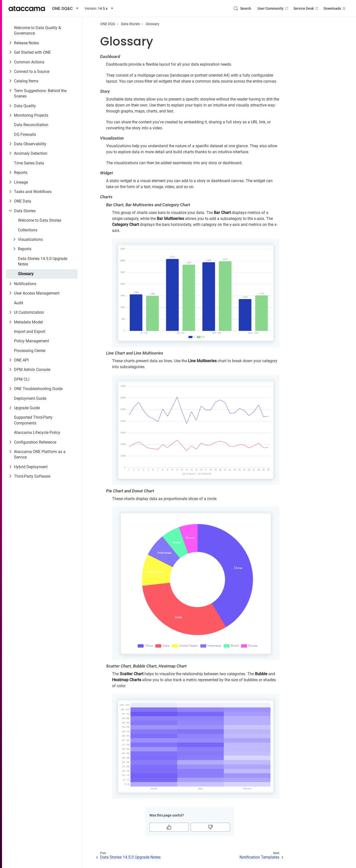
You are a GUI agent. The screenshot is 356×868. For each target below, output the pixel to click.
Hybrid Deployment (31, 467)
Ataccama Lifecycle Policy (37, 433)
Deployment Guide (30, 398)
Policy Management (31, 341)
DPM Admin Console (32, 370)
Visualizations (30, 239)
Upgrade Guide (27, 408)
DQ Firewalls (25, 134)
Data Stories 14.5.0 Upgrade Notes (43, 261)
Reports (21, 173)
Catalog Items (26, 81)
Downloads (335, 8)
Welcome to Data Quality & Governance (37, 30)
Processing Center (30, 351)
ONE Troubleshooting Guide (38, 389)
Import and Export (30, 332)
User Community (273, 8)
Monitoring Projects (31, 115)
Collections (28, 230)
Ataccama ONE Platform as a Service (40, 454)
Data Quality (25, 106)
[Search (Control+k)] (242, 8)
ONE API (21, 360)
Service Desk (306, 8)
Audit (19, 303)
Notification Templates (259, 857)
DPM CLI (22, 379)
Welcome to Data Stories (40, 220)
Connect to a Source (32, 72)
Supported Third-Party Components (33, 420)
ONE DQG (108, 24)
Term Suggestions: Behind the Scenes (40, 93)
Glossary (26, 274)
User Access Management (37, 293)
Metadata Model (28, 322)
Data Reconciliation (31, 125)
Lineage (21, 182)
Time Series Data (29, 163)
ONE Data (23, 201)
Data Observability (30, 144)
